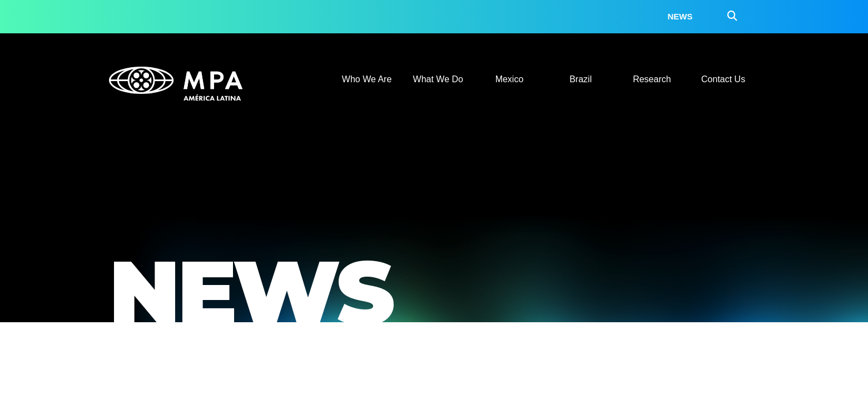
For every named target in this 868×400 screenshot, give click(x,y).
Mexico (510, 79)
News (680, 16)
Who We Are (367, 79)
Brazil (581, 79)
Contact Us (723, 79)
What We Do (438, 79)
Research (652, 79)
